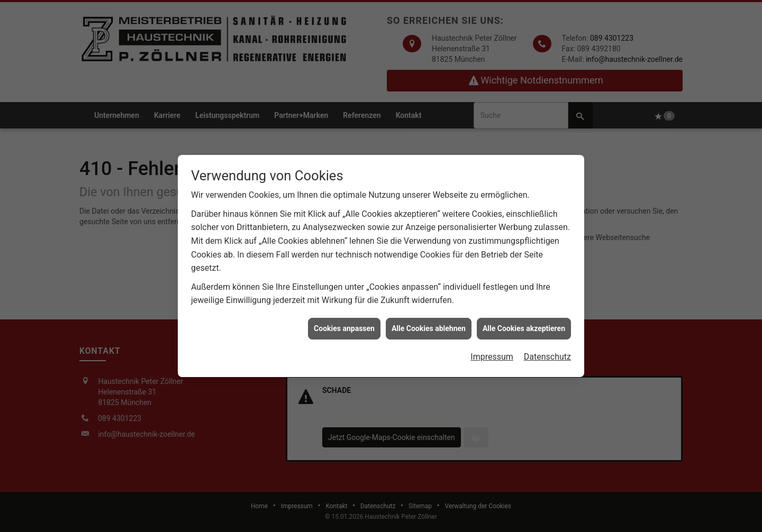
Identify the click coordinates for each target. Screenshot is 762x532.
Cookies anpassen (344, 326)
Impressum (492, 355)
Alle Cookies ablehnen (429, 326)
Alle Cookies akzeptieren (524, 326)
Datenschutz (547, 355)
